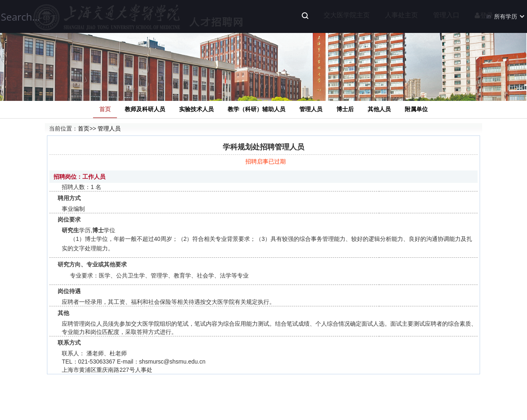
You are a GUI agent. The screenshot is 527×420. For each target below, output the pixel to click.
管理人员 (311, 109)
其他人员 (379, 109)
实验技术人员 (196, 109)
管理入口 (446, 15)
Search (305, 16)
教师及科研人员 (145, 109)
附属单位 (416, 109)
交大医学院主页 (347, 15)
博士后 (345, 109)
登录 (484, 15)
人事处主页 (401, 15)
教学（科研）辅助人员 (257, 109)
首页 (105, 109)
